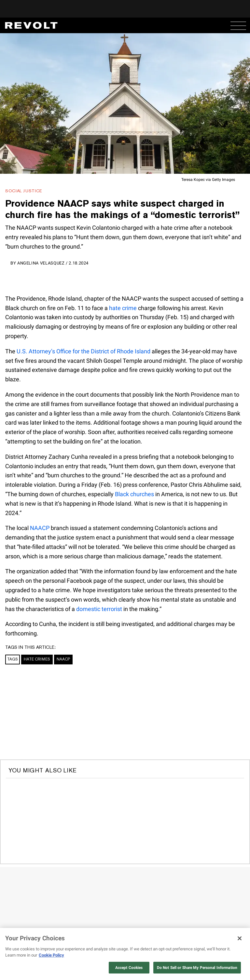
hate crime (123, 308)
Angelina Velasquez (41, 263)
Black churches (134, 494)
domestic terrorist (99, 609)
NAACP (40, 528)
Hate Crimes (37, 659)
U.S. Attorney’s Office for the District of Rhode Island (83, 351)
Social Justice (24, 191)
